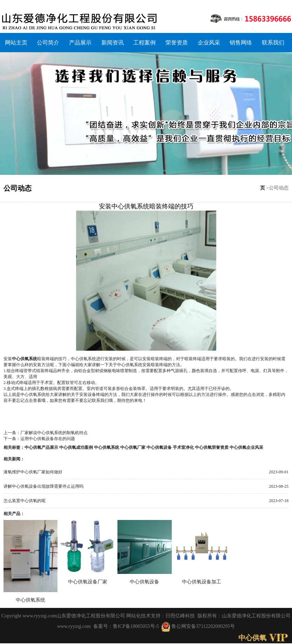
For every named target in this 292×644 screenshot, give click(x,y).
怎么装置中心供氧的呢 (25, 501)
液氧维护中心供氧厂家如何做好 (33, 472)
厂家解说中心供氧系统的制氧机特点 (54, 433)
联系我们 (273, 43)
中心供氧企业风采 (246, 447)
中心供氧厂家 (133, 447)
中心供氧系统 (25, 359)
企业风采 (209, 43)
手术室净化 (183, 447)
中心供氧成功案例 (76, 447)
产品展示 (80, 43)
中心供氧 (252, 638)
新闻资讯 (113, 43)
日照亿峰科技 (180, 616)
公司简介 (48, 43)
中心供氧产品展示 (41, 447)
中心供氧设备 (159, 447)
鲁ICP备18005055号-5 (136, 626)
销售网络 (241, 43)
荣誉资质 (177, 43)
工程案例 (144, 43)
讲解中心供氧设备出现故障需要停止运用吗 (43, 486)
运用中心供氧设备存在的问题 (48, 439)
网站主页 (16, 43)
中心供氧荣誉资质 (212, 447)
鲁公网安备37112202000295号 (198, 626)
